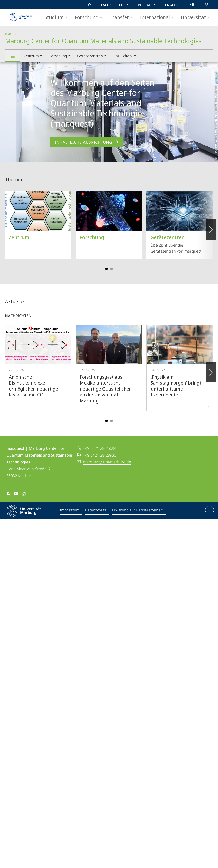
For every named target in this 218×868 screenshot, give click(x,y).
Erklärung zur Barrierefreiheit (138, 511)
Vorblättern (210, 227)
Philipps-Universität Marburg (28, 514)
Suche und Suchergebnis (204, 5)
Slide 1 (106, 269)
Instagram (24, 494)
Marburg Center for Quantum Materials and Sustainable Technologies (15, 58)
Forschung (90, 18)
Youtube (15, 494)
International (158, 18)
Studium (57, 18)
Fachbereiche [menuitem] (116, 5)
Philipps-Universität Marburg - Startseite (21, 16)
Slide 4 (112, 269)
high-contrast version (190, 4)
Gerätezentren (93, 56)
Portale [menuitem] (148, 5)
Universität (196, 18)
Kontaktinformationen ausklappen (209, 510)
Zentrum (34, 56)
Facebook (8, 494)
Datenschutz (96, 511)
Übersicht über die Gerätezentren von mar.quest (180, 223)
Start (86, 4)
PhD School (126, 56)
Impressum (70, 511)
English (172, 5)
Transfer (122, 18)
